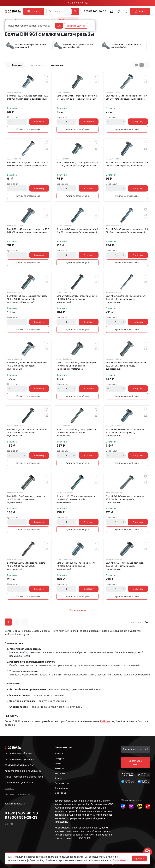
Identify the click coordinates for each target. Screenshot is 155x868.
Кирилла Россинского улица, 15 (23, 771)
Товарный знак (62, 783)
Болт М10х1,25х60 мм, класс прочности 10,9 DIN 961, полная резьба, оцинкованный (77, 299)
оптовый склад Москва (18, 753)
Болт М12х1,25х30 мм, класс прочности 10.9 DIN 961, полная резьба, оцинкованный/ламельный (76, 366)
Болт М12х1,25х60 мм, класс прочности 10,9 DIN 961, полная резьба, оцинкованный (27, 432)
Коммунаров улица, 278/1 (19, 765)
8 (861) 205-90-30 (95, 11)
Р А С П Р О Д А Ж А (78, 3)
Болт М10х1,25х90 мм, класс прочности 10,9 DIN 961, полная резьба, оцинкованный (126, 299)
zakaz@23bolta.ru (15, 804)
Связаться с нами (136, 763)
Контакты (9, 788)
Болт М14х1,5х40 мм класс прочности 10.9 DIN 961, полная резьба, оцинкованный (125, 566)
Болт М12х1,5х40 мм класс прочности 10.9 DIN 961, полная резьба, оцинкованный (26, 499)
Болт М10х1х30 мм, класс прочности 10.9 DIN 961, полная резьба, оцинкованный (127, 164)
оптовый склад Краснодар (20, 759)
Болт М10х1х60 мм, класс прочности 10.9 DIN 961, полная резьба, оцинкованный (127, 231)
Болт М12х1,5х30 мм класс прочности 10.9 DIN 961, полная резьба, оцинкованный (125, 432)
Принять (139, 858)
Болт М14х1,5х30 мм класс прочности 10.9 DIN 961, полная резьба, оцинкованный (76, 566)
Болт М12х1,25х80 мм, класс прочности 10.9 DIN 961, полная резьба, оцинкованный (76, 432)
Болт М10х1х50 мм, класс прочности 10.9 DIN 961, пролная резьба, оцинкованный (77, 231)
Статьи (58, 763)
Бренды (58, 778)
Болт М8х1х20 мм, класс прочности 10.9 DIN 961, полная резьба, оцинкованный (28, 97)
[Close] (92, 24)
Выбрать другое (76, 26)
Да (59, 26)
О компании (60, 793)
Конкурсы (59, 758)
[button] (15, 65)
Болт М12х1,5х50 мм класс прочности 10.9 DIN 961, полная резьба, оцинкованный (76, 499)
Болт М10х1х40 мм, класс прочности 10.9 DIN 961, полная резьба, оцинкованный (28, 231)
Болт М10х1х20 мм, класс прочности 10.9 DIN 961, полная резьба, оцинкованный (77, 164)
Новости (59, 753)
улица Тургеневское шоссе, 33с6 (24, 777)
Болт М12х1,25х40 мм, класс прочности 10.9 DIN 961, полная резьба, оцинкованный (126, 366)
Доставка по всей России (17, 794)
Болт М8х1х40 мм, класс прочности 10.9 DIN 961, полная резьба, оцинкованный (126, 97)
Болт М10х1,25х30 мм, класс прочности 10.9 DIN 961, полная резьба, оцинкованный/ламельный (27, 299)
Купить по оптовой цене (28, 129)
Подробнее (119, 860)
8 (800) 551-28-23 (21, 817)
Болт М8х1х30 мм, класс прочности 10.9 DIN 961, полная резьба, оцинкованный (77, 97)
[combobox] (59, 11)
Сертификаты (61, 788)
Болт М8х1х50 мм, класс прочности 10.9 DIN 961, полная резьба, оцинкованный (28, 164)
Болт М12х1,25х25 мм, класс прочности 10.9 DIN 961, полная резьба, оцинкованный (27, 366)
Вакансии (59, 768)
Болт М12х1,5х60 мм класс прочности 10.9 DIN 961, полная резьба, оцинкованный (125, 499)
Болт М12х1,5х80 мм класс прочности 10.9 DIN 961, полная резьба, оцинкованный (26, 566)
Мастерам (60, 773)
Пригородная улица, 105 (19, 782)
